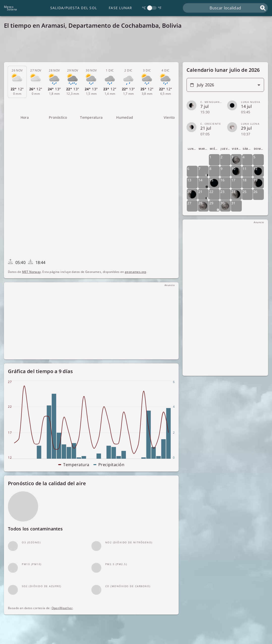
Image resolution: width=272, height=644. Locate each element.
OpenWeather (62, 608)
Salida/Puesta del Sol (74, 8)
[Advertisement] (136, 47)
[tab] (17, 82)
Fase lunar (121, 8)
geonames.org (136, 272)
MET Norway (31, 272)
